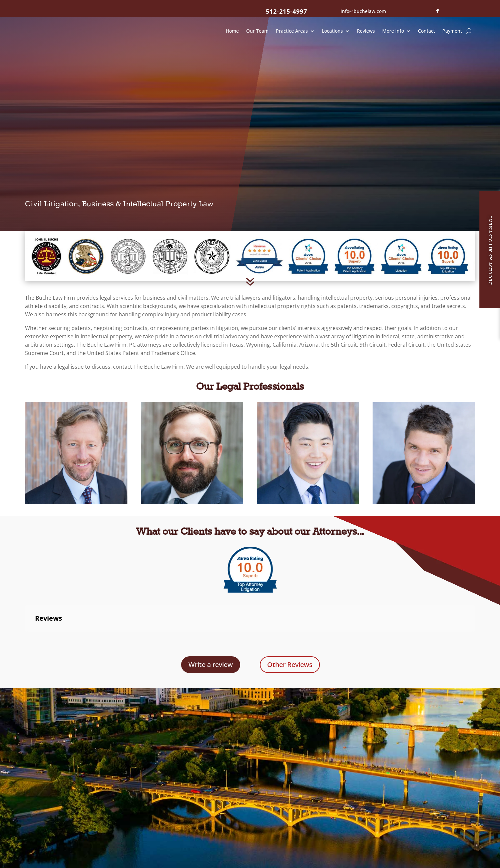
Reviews (366, 31)
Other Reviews (290, 648)
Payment (452, 31)
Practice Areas (292, 31)
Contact (426, 31)
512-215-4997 (287, 11)
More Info (393, 31)
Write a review (211, 648)
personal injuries (416, 281)
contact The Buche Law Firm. (149, 350)
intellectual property (347, 281)
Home (232, 31)
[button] (25, 622)
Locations (332, 31)
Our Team (257, 31)
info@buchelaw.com (363, 11)
